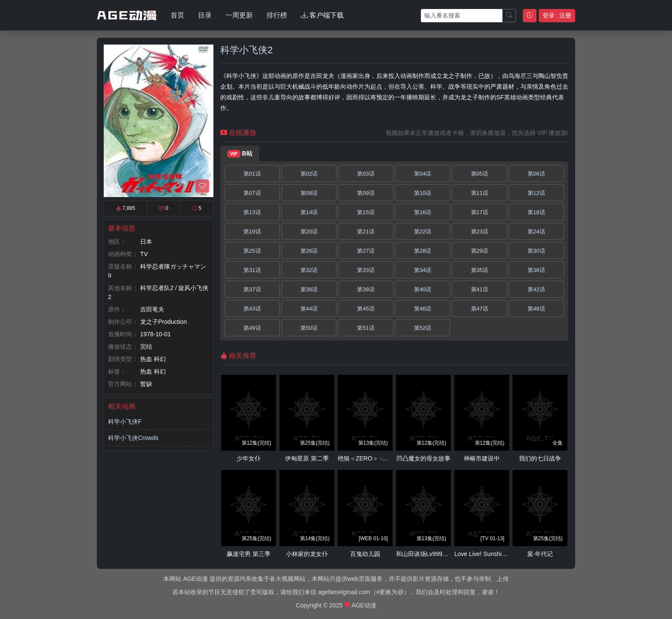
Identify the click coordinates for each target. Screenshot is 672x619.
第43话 (252, 309)
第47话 (480, 309)
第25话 (252, 251)
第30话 (536, 251)
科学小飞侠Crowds (133, 438)
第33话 (366, 270)
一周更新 (239, 15)
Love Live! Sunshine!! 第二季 (493, 554)
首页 (177, 15)
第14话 (309, 212)
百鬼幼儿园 (365, 554)
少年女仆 (249, 458)
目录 (205, 15)
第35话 (480, 270)
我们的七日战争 (540, 458)
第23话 (480, 232)
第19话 (252, 232)
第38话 (309, 289)
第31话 (252, 270)
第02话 (309, 174)
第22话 (423, 232)
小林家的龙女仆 (307, 554)
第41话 (480, 289)
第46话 (423, 309)
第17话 (480, 212)
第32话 (309, 270)
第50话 (309, 328)
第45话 (366, 309)
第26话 (309, 251)
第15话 (366, 212)
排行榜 (277, 15)
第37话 (252, 289)
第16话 (423, 212)
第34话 (423, 270)
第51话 (366, 328)
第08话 (309, 193)
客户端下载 (322, 15)
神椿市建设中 (482, 458)
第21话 (366, 232)
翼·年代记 (540, 554)
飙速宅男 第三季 (249, 554)
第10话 (423, 193)
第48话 (536, 309)
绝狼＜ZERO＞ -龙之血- (370, 458)
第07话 (252, 193)
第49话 (252, 328)
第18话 (536, 212)
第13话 (252, 212)
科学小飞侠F (125, 422)
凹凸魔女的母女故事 (423, 458)
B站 (240, 154)
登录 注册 (557, 15)
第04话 (423, 174)
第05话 (480, 174)
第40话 (423, 289)
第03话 (366, 174)
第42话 (536, 289)
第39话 (366, 289)
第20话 (309, 232)
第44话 (309, 309)
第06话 (536, 174)
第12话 (536, 193)
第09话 (366, 193)
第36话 (536, 270)
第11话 (480, 193)
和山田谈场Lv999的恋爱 (428, 554)
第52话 (423, 328)
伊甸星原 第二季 (307, 458)
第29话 (480, 251)
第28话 (423, 251)
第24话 (536, 232)
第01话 (252, 174)
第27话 (366, 251)
